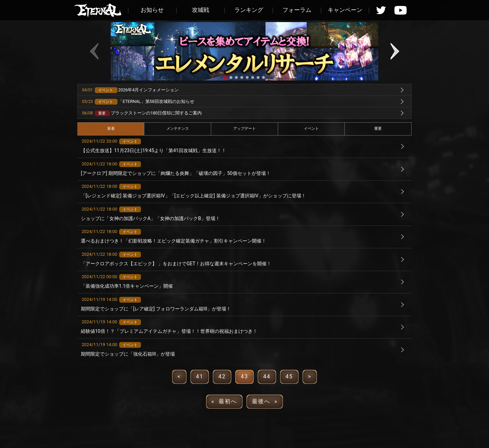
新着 (111, 129)
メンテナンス (178, 129)
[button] (225, 77)
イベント (311, 129)
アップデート (244, 129)
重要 (378, 129)
